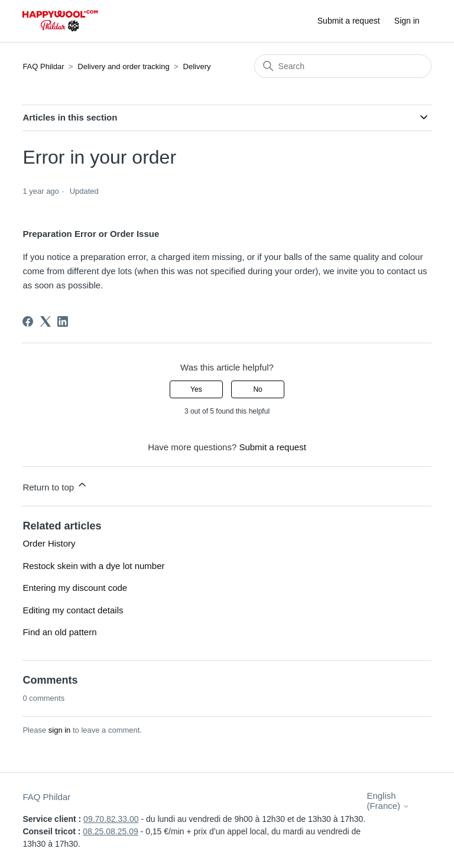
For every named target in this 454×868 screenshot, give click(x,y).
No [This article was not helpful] (257, 389)
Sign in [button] (407, 21)
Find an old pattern (59, 632)
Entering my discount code (75, 588)
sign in (60, 730)
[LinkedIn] (63, 321)
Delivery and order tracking (123, 66)
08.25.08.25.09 (110, 831)
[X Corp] (46, 321)
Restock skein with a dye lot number (93, 566)
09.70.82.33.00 (111, 819)
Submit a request (349, 21)
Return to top (55, 485)
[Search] (343, 66)
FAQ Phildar (43, 66)
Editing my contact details (73, 610)
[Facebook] (28, 321)
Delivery (197, 66)
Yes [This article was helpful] (196, 389)
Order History (49, 543)
